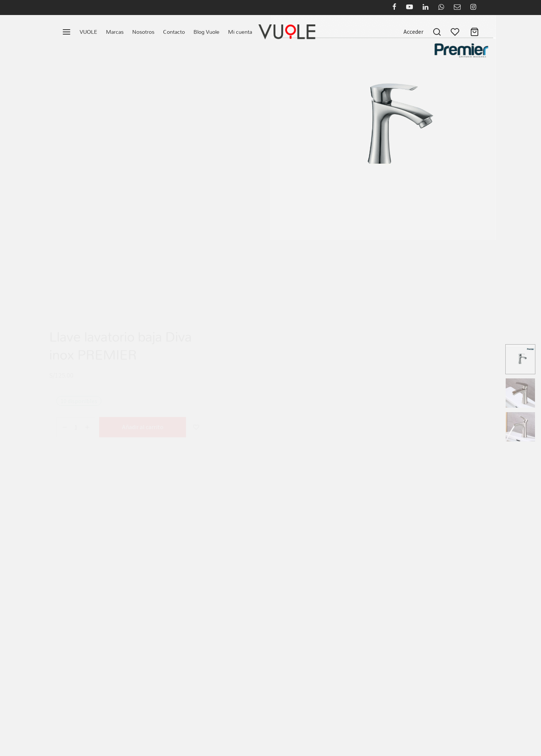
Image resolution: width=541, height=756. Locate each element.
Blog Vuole (206, 32)
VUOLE (88, 32)
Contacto (174, 32)
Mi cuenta (240, 32)
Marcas (115, 32)
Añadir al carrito (143, 420)
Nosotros (143, 32)
